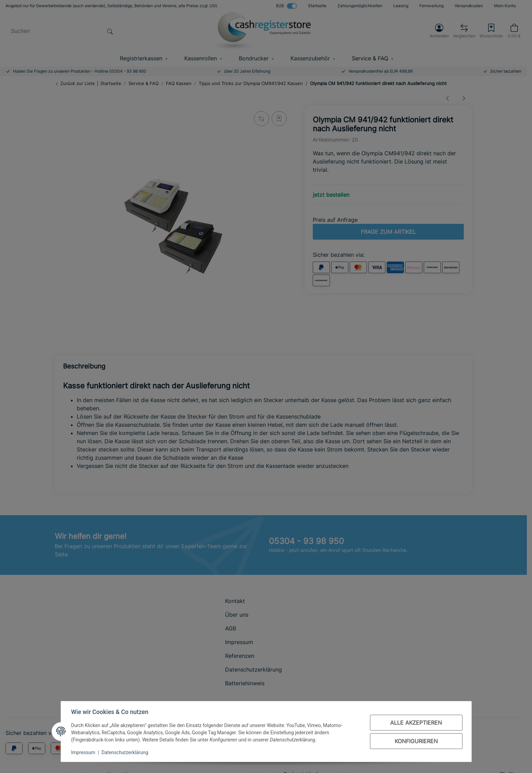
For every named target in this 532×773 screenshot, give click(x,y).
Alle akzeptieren (415, 723)
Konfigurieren (416, 741)
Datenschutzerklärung (125, 752)
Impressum (84, 752)
